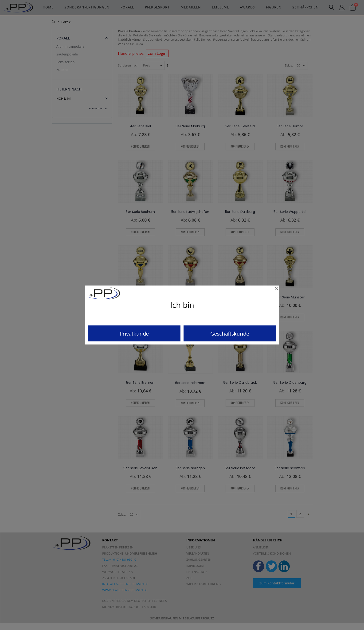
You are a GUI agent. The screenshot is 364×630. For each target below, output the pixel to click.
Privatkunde (134, 333)
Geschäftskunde (230, 333)
